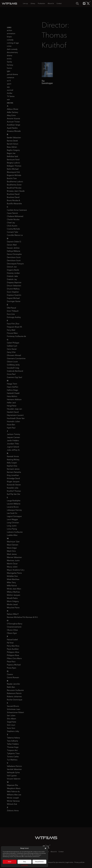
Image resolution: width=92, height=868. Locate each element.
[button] (45, 848)
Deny (25, 862)
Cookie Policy (25, 865)
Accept (10, 862)
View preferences (39, 862)
